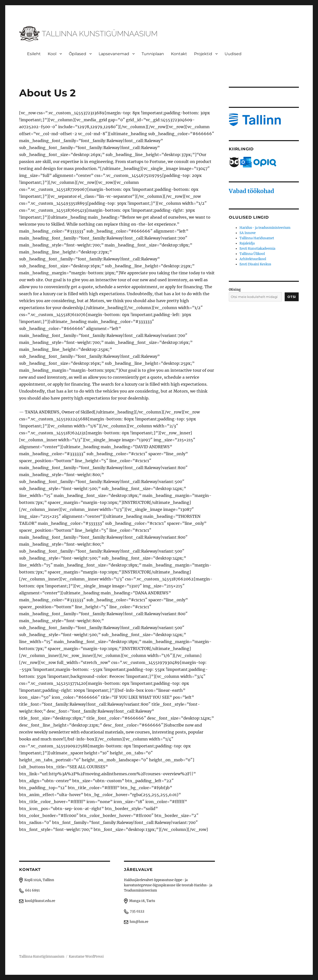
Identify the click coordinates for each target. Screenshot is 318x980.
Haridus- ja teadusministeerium (265, 228)
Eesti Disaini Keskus (255, 264)
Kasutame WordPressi (86, 957)
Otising (235, 290)
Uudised (233, 54)
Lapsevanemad (114, 54)
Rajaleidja (247, 243)
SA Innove (248, 233)
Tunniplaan (153, 54)
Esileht (34, 54)
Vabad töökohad (251, 191)
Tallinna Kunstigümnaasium (42, 957)
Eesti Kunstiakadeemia (257, 249)
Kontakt (179, 54)
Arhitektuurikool (253, 259)
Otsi (292, 297)
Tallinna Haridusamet (257, 238)
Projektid (203, 54)
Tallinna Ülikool (252, 254)
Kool (52, 54)
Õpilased (78, 54)
